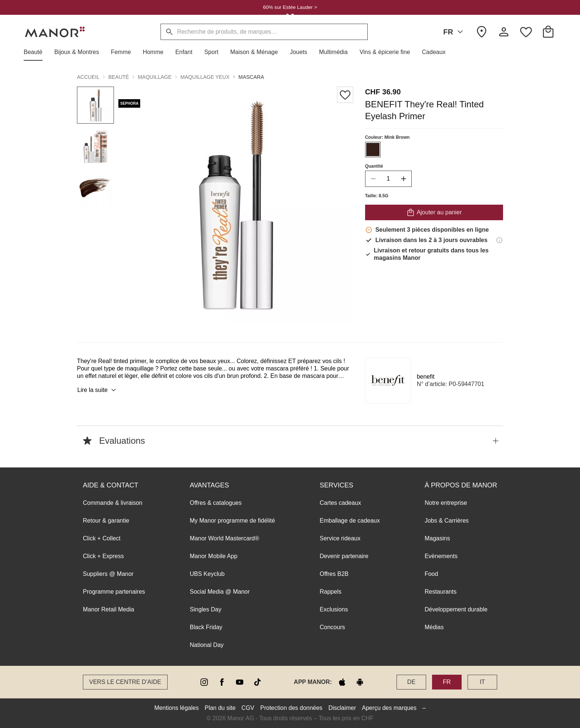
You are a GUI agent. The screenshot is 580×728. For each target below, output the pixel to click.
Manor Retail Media (109, 609)
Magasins (437, 538)
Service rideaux (340, 538)
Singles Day (205, 609)
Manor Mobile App (214, 556)
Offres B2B (334, 574)
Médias (434, 627)
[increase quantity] (404, 179)
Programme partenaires (114, 592)
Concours (332, 627)
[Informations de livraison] (499, 240)
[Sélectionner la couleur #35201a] (373, 150)
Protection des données (291, 708)
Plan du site (220, 708)
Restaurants (441, 592)
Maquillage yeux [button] (205, 77)
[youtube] (240, 682)
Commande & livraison (113, 503)
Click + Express (103, 556)
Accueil (88, 77)
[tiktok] (257, 682)
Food (431, 574)
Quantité (374, 166)
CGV (248, 708)
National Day (207, 645)
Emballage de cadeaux (350, 521)
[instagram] (204, 682)
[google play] (360, 682)
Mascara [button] (251, 77)
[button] (36, 52)
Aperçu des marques (389, 708)
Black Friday (206, 627)
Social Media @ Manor (220, 592)
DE (411, 682)
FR (454, 32)
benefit (426, 377)
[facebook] (222, 682)
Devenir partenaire (344, 556)
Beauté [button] (119, 77)
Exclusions (334, 609)
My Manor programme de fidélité (232, 521)
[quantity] (388, 179)
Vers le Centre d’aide (125, 682)
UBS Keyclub (207, 574)
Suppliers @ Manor (108, 574)
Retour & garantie (106, 521)
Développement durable (456, 609)
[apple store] (342, 682)
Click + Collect (102, 538)
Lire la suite (98, 390)
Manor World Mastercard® (225, 538)
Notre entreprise (446, 503)
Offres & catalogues (216, 503)
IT (482, 682)
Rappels (331, 592)
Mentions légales (176, 708)
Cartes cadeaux (340, 503)
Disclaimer (342, 708)
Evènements (441, 556)
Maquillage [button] (155, 77)
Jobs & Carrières (447, 521)
